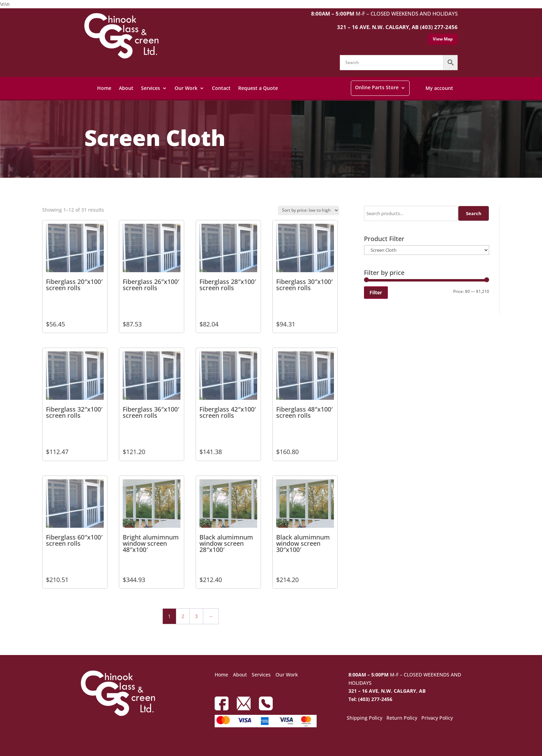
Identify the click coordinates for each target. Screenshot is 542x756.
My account (439, 88)
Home (104, 88)
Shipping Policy (365, 718)
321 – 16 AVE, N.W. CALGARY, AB (387, 691)
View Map (443, 39)
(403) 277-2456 (439, 27)
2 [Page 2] (183, 616)
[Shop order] (309, 210)
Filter (376, 292)
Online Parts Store (377, 87)
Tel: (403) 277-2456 (370, 699)
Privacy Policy (437, 718)
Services (151, 88)
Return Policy (402, 718)
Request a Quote (258, 88)
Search (474, 213)
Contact (221, 88)
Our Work (186, 88)
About (126, 88)
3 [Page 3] (196, 616)
